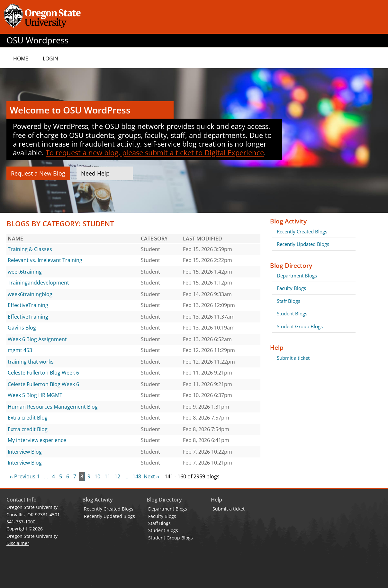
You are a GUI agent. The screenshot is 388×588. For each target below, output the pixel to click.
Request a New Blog (38, 173)
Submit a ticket (293, 358)
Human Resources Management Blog (53, 407)
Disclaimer (18, 543)
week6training (25, 272)
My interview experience (37, 440)
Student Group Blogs (300, 326)
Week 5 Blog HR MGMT (35, 395)
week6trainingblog (30, 294)
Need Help (95, 173)
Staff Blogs (289, 301)
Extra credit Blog (28, 418)
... (46, 476)
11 (107, 476)
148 (137, 476)
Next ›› (152, 476)
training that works (31, 362)
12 (117, 476)
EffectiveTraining (28, 305)
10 (97, 476)
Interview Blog (25, 452)
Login (50, 59)
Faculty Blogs (291, 288)
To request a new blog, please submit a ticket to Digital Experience (155, 152)
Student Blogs (292, 313)
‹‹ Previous (23, 476)
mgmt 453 (20, 350)
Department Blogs (297, 276)
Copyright (17, 529)
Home (21, 59)
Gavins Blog (22, 328)
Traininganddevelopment (38, 283)
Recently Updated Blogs (303, 244)
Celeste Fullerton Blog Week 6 (43, 373)
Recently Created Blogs (302, 231)
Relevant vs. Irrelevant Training (45, 260)
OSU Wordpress (37, 40)
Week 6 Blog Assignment (37, 339)
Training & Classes (30, 249)
